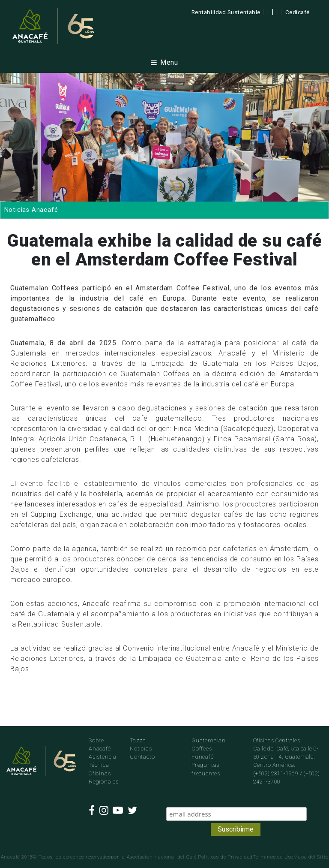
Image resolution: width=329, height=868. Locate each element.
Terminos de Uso (273, 857)
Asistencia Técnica (103, 761)
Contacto (142, 757)
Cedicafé (298, 12)
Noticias (141, 749)
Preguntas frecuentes (206, 769)
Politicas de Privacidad (225, 857)
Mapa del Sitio (311, 857)
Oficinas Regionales (103, 778)
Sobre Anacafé (100, 744)
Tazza (138, 740)
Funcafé (203, 757)
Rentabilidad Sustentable (226, 12)
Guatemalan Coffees (209, 744)
